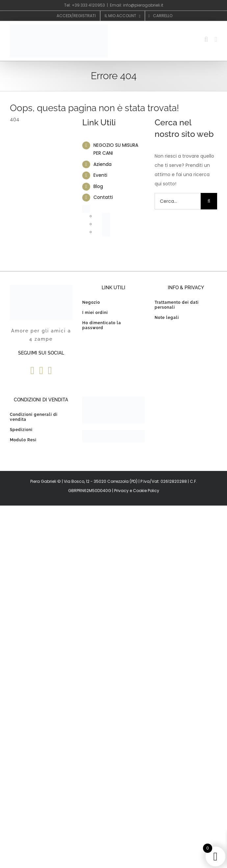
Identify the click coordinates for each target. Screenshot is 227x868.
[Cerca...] (178, 201)
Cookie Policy (146, 491)
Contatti (103, 197)
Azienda (102, 164)
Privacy (121, 491)
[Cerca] (209, 201)
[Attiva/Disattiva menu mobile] (216, 39)
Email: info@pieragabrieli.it (137, 5)
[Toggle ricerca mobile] (206, 39)
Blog (98, 186)
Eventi (100, 175)
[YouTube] (41, 370)
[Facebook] (32, 370)
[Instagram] (50, 370)
